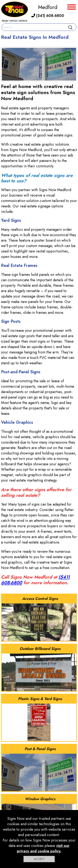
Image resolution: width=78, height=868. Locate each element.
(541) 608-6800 (48, 16)
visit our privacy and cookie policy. (43, 848)
